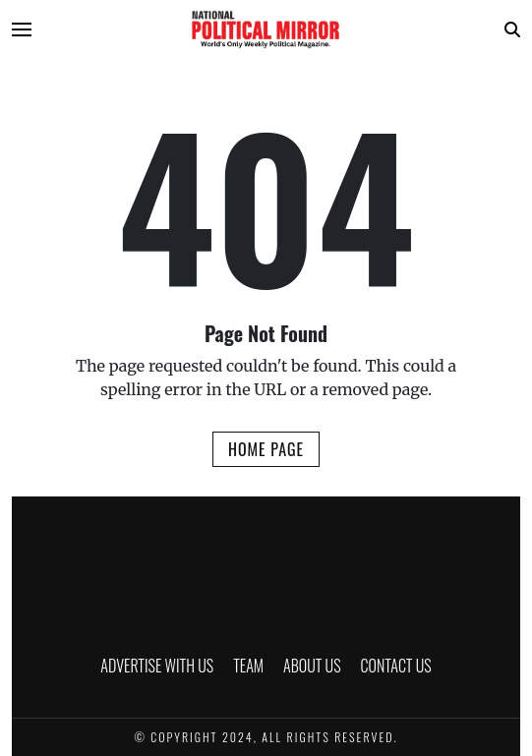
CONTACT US (396, 666)
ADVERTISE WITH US (157, 666)
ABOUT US (312, 666)
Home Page (266, 449)
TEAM (248, 666)
